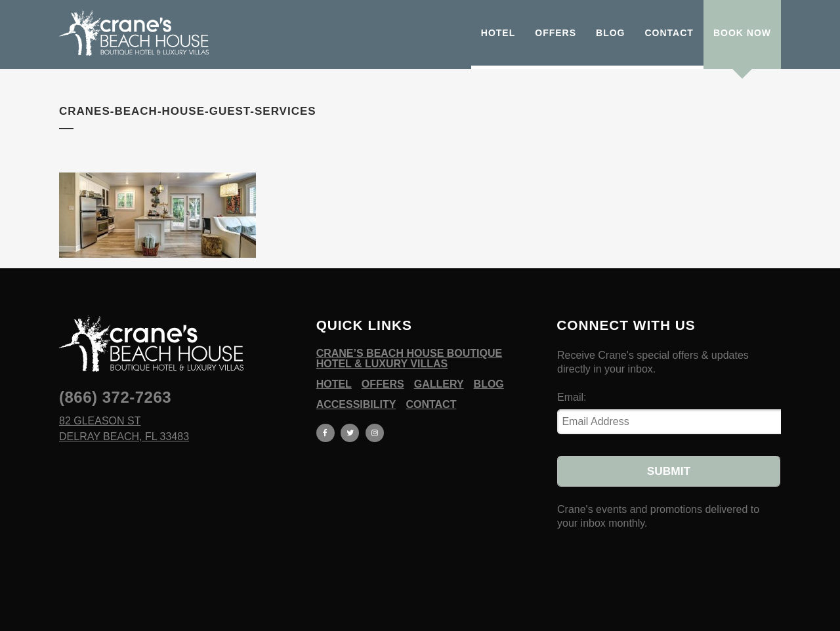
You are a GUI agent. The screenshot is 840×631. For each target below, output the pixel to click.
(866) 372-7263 (115, 397)
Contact (431, 405)
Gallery (439, 384)
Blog (489, 384)
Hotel (334, 384)
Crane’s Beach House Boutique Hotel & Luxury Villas (409, 359)
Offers (383, 384)
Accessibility (356, 405)
